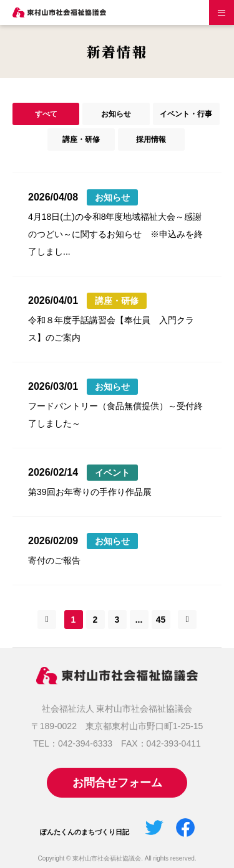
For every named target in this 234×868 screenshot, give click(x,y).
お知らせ (116, 114)
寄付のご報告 (54, 560)
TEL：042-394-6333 (73, 743)
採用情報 (151, 139)
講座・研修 (81, 139)
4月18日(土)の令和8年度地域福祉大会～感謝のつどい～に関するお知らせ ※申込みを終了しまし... (115, 234)
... (139, 620)
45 (161, 620)
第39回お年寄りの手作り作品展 (90, 492)
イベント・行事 (186, 114)
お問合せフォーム (117, 783)
